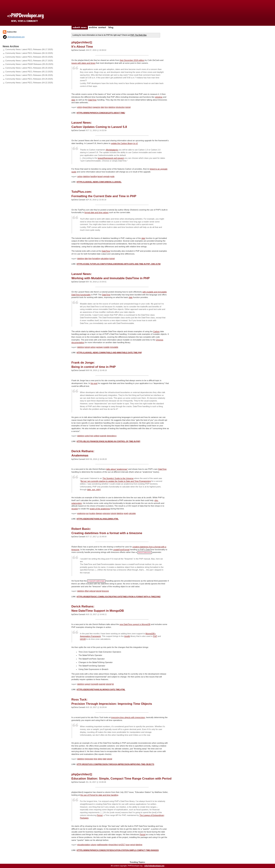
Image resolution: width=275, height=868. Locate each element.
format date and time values (97, 212)
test (92, 436)
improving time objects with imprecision (128, 717)
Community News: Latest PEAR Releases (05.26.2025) (29, 64)
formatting (96, 259)
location (92, 513)
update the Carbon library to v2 (124, 143)
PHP (155, 636)
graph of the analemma (100, 509)
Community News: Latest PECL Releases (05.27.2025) (29, 61)
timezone (105, 591)
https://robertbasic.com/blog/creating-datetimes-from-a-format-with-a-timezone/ (119, 597)
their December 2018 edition (132, 60)
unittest (96, 436)
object (100, 759)
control (87, 436)
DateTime (92, 100)
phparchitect (87, 107)
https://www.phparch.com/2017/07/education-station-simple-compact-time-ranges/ (118, 850)
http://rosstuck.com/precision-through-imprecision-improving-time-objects (115, 764)
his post (94, 383)
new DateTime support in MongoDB (135, 624)
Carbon (156, 331)
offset (87, 591)
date (73, 100)
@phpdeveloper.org (14, 37)
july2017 (122, 845)
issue (128, 845)
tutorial (128, 107)
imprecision (89, 759)
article (80, 107)
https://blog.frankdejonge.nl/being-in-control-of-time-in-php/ (108, 441)
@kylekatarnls (112, 150)
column (93, 845)
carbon (80, 176)
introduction (120, 107)
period (133, 845)
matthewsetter (102, 845)
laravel (100, 176)
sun (87, 513)
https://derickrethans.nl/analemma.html (98, 519)
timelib (127, 636)
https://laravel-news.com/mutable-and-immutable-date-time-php (109, 353)
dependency (112, 436)
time (106, 107)
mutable (107, 347)
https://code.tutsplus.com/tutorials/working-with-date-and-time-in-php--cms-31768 (119, 264)
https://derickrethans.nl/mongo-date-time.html (101, 690)
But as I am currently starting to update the (99, 481)
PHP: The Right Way (138, 35)
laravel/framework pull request (111, 158)
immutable (114, 347)
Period (100, 815)
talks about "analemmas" (117, 469)
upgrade (106, 176)
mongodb (95, 684)
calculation (105, 259)
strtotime (159, 97)
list (113, 684)
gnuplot (75, 509)
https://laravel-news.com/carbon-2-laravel (99, 182)
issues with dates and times (83, 63)
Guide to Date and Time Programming (134, 481)
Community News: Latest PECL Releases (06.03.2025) (29, 57)
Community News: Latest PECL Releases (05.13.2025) (29, 72)
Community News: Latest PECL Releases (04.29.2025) (29, 79)
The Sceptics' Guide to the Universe (118, 478)
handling (94, 176)
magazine (96, 107)
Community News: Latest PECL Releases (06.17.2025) (29, 49)
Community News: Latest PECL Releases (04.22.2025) (29, 83)
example (103, 436)
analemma (81, 513)
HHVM (83, 639)
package (99, 347)
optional (92, 591)
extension (106, 513)
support (87, 684)
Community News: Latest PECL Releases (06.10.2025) (29, 53)
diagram (99, 513)
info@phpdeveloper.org (154, 866)
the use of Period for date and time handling (99, 795)
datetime (112, 107)
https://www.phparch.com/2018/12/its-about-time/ (101, 113)
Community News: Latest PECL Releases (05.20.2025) (29, 68)
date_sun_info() (94, 490)
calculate (132, 513)
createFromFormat (121, 550)
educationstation (84, 845)
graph (126, 513)
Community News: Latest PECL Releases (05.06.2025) (29, 75)
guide (112, 176)
